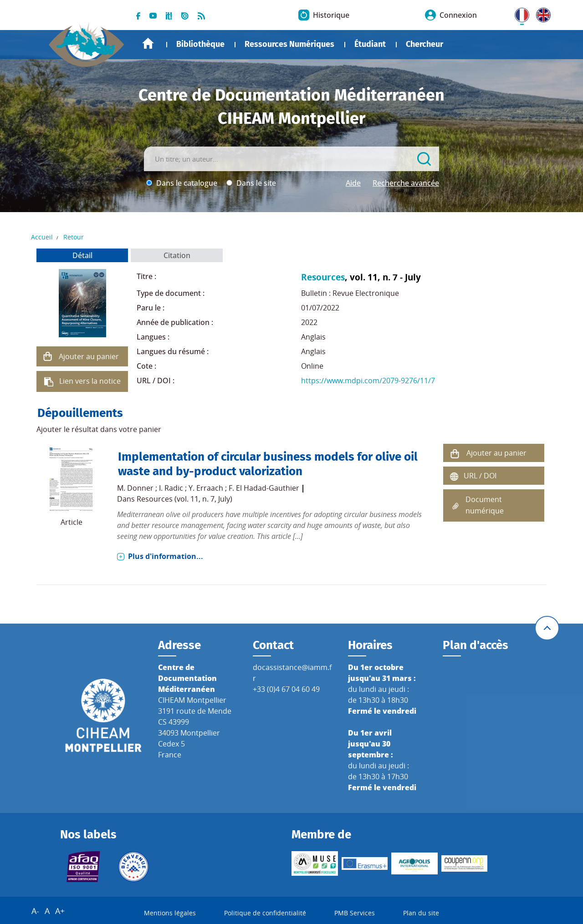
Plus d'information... (166, 556)
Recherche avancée (406, 183)
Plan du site (421, 913)
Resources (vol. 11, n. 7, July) (184, 499)
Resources (323, 277)
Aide (353, 183)
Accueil (148, 43)
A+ (60, 911)
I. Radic (171, 488)
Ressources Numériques (289, 44)
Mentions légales (170, 913)
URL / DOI (480, 476)
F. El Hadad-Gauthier (264, 488)
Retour (74, 237)
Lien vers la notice (90, 381)
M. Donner (135, 488)
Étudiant (370, 44)
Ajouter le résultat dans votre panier (99, 429)
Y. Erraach (206, 488)
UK (541, 13)
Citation (177, 255)
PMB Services (355, 913)
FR (519, 13)
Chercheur (424, 44)
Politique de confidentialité (265, 913)
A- (35, 911)
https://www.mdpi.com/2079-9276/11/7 (368, 381)
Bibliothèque (200, 44)
